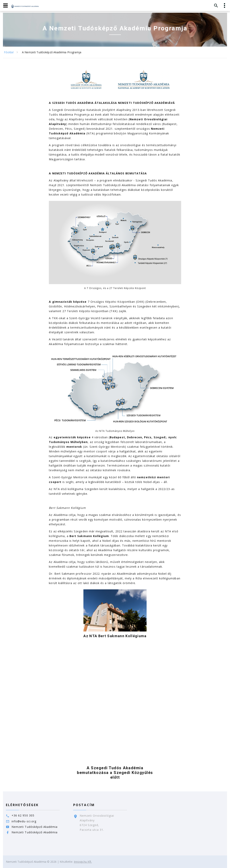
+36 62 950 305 (23, 815)
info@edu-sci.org (24, 821)
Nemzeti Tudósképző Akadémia (35, 827)
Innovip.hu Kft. (83, 862)
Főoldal (9, 52)
